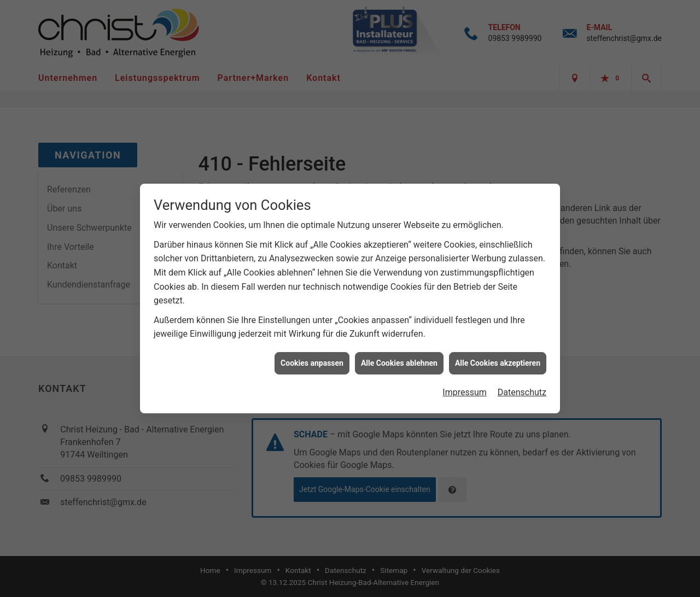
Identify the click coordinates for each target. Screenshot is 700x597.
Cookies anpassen (312, 360)
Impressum (465, 390)
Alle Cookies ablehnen (399, 360)
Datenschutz (522, 390)
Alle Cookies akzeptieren (498, 360)
